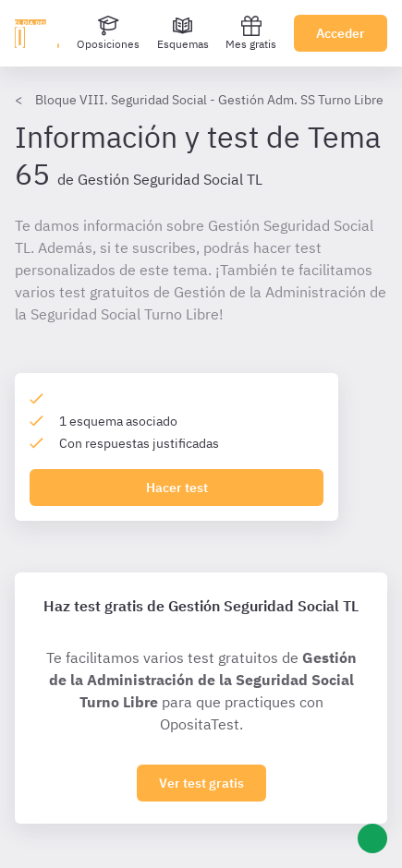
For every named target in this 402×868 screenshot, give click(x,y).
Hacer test (177, 488)
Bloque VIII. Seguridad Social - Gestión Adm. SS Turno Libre (209, 100)
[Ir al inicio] (37, 33)
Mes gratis (251, 33)
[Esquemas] (183, 33)
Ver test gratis (201, 783)
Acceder (341, 33)
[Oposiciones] (108, 33)
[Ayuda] (372, 838)
